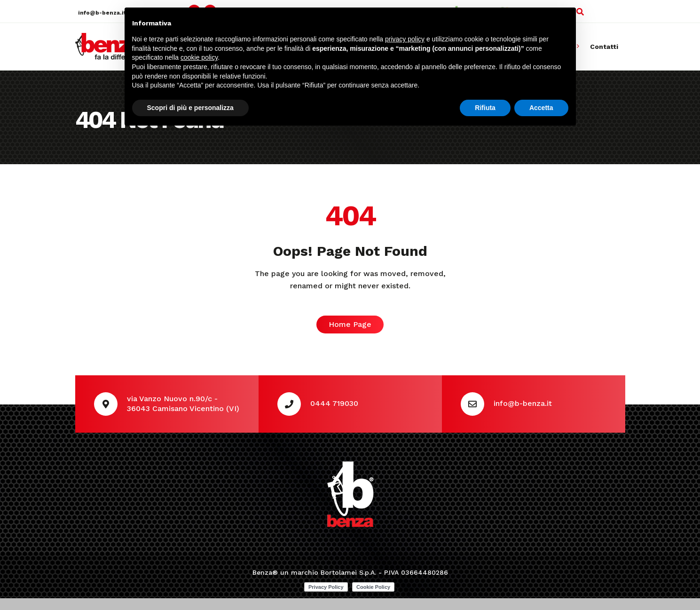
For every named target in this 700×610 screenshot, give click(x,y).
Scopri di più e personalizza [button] (190, 108)
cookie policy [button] (199, 57)
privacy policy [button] (405, 39)
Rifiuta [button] (485, 108)
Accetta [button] (541, 108)
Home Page (350, 324)
